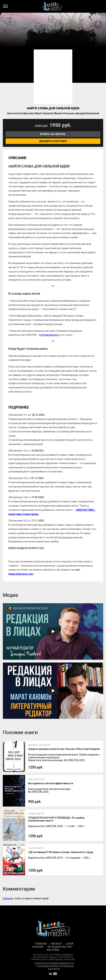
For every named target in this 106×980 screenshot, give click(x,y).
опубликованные (49, 335)
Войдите (8, 898)
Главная (41, 944)
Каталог (57, 944)
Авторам (53, 950)
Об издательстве (60, 947)
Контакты (54, 969)
